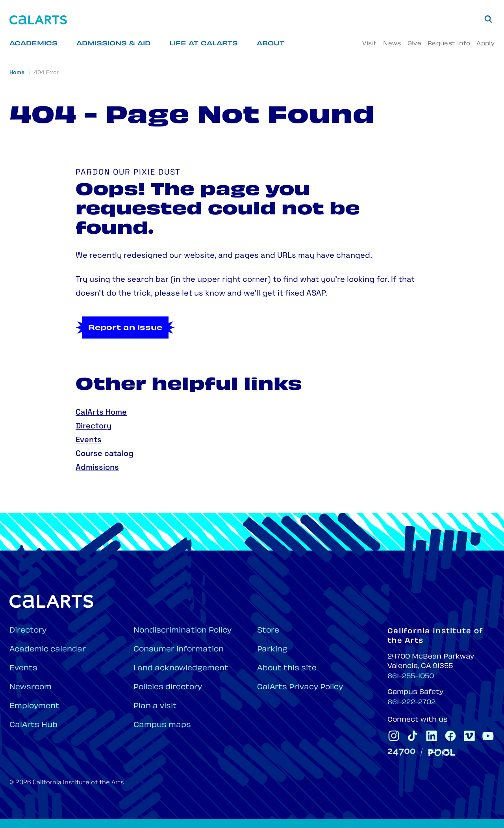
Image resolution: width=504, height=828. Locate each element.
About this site (287, 669)
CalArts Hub (33, 725)
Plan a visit (155, 706)
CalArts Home (101, 413)
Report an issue (125, 328)
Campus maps (162, 725)
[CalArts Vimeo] (469, 736)
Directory (94, 426)
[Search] (488, 19)
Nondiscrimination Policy (183, 631)
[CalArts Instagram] (394, 736)
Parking (272, 650)
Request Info (449, 44)
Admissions (97, 468)
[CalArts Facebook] (450, 736)
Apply (485, 44)
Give (414, 44)
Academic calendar (48, 650)
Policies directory (168, 688)
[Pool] (441, 753)
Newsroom (31, 688)
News (392, 44)
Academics (33, 44)
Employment (34, 706)
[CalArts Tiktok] (413, 736)
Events (89, 440)
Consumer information (179, 650)
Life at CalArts (204, 44)
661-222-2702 (411, 703)
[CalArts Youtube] (488, 736)
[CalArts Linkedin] (432, 736)
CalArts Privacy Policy (300, 688)
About (271, 44)
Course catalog (105, 454)
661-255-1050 (411, 677)
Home (17, 73)
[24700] (401, 752)
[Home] (38, 20)
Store (268, 631)
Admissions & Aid (113, 44)
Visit (370, 44)
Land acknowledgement (181, 669)
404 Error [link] (46, 73)
